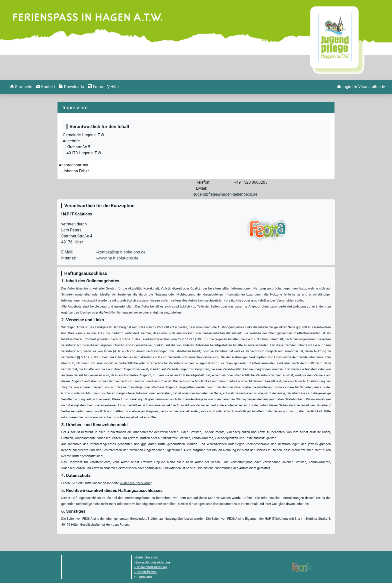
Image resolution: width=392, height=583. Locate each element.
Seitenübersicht (147, 557)
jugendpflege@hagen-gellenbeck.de (226, 194)
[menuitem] (21, 87)
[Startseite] (21, 87)
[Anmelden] (361, 87)
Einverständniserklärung (153, 562)
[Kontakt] (46, 87)
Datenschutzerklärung (137, 483)
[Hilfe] (95, 87)
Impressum (144, 577)
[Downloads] (71, 87)
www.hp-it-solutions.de (118, 258)
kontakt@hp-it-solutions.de (122, 252)
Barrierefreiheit (146, 572)
